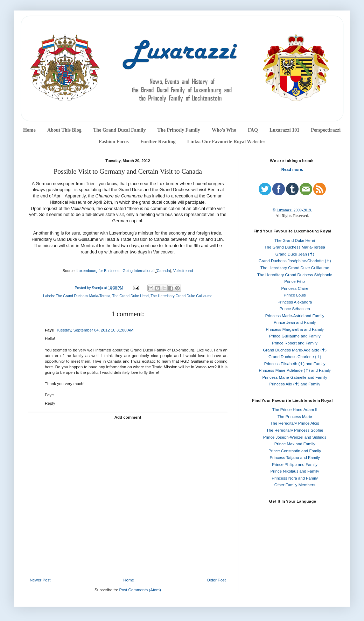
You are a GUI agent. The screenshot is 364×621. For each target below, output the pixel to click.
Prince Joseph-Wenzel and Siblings (295, 437)
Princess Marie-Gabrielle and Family (295, 377)
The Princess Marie (295, 417)
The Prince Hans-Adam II (295, 410)
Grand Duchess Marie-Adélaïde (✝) (295, 350)
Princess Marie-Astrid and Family (295, 316)
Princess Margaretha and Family (295, 329)
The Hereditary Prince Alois (295, 423)
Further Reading (158, 142)
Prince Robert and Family (295, 343)
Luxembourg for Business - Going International (115, 271)
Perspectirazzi (326, 130)
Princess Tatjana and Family (295, 458)
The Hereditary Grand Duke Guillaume (181, 296)
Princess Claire (295, 288)
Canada (163, 271)
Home (29, 130)
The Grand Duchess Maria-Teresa (83, 296)
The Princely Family (179, 130)
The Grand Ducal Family (120, 130)
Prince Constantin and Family (295, 451)
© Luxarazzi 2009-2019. (292, 210)
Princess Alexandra (295, 302)
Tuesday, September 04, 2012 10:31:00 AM (95, 330)
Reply (50, 403)
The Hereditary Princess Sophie (295, 430)
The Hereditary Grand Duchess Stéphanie (295, 275)
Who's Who (224, 130)
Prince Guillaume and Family (295, 336)
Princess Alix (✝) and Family (295, 384)
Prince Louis (295, 295)
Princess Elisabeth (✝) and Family (295, 364)
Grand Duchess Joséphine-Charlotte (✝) (295, 261)
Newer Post (40, 580)
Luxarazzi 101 (284, 130)
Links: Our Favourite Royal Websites (226, 142)
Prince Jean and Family (295, 322)
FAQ (253, 130)
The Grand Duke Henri (131, 296)
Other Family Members (295, 485)
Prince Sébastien (295, 309)
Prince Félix (295, 281)
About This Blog (64, 130)
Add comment (128, 417)
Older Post (216, 580)
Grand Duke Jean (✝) (295, 254)
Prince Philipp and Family (295, 465)
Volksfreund (183, 271)
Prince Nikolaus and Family (295, 471)
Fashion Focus (114, 142)
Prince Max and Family (295, 444)
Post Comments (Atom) (140, 590)
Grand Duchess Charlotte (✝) (295, 357)
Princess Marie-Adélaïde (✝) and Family (295, 370)
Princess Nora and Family (295, 478)
